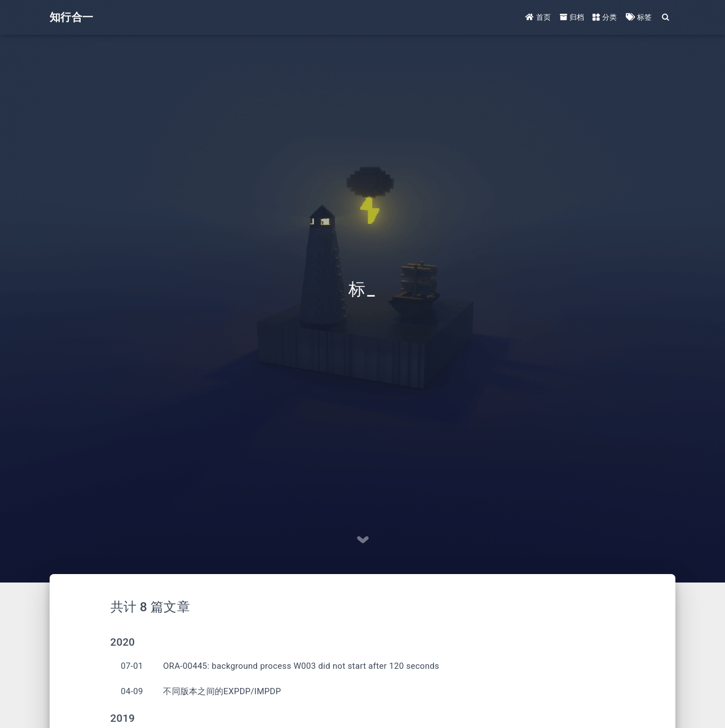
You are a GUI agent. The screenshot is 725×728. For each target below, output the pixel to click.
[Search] (666, 17)
